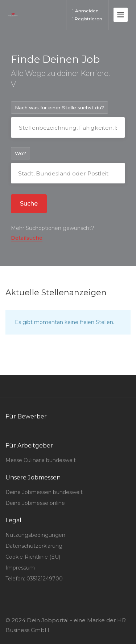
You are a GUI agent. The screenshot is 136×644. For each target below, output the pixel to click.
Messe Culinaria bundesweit (41, 460)
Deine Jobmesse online (35, 503)
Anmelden (85, 11)
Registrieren (87, 19)
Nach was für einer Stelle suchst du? (59, 108)
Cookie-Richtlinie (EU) (33, 557)
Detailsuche (27, 238)
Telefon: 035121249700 (34, 579)
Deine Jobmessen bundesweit (44, 492)
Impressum (20, 568)
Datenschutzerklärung (34, 546)
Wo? (20, 153)
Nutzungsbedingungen (35, 535)
